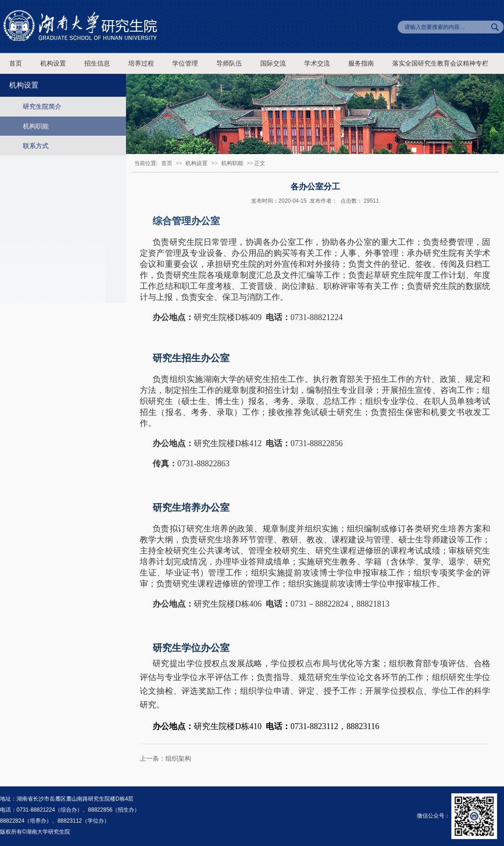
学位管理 (185, 64)
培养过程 (141, 64)
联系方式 (36, 146)
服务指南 (361, 64)
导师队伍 (229, 64)
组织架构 (178, 758)
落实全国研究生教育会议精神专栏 (440, 64)
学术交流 (317, 64)
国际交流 (273, 64)
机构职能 (36, 126)
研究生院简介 (42, 106)
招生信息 (97, 64)
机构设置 (53, 64)
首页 (16, 64)
